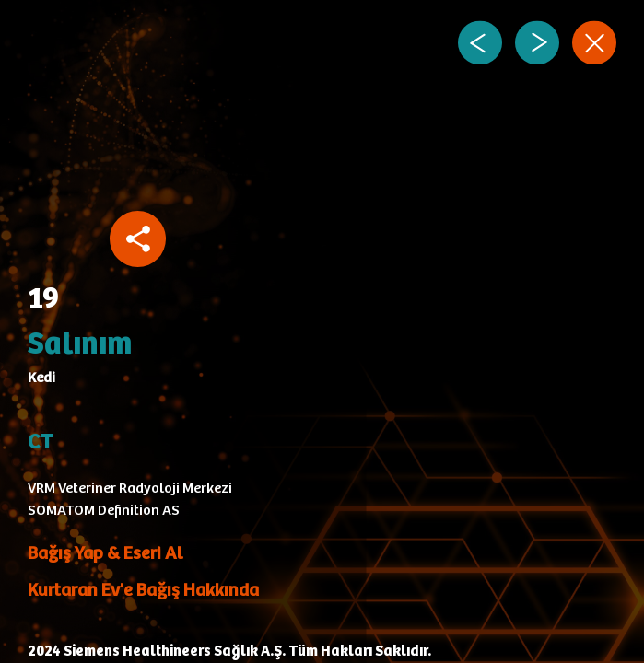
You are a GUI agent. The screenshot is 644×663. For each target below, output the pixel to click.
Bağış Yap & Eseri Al (105, 554)
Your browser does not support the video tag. (248, 170)
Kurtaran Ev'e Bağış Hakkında (143, 591)
